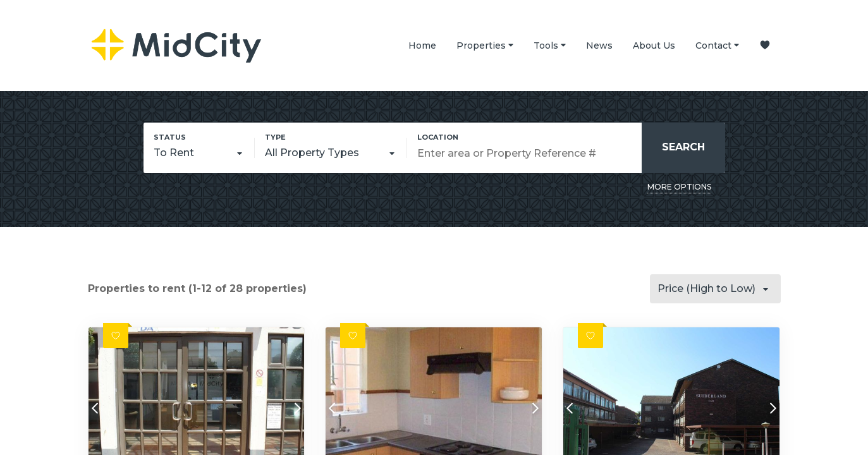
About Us (654, 45)
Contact (717, 45)
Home (422, 45)
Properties (485, 45)
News (599, 45)
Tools (550, 45)
